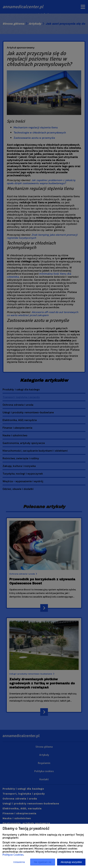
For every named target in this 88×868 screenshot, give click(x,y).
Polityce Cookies (13, 855)
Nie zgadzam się (43, 862)
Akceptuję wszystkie (71, 862)
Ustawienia (19, 862)
